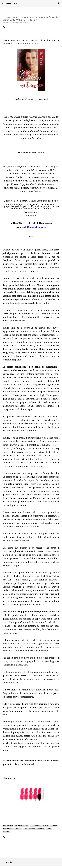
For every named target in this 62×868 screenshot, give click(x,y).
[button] (4, 27)
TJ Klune (6, 832)
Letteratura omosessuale (12, 829)
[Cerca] (59, 3)
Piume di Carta (12, 3)
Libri (25, 829)
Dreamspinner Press (22, 826)
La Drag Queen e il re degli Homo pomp (31, 223)
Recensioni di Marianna (37, 829)
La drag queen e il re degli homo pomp (44, 826)
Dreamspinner (8, 826)
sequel (49, 829)
